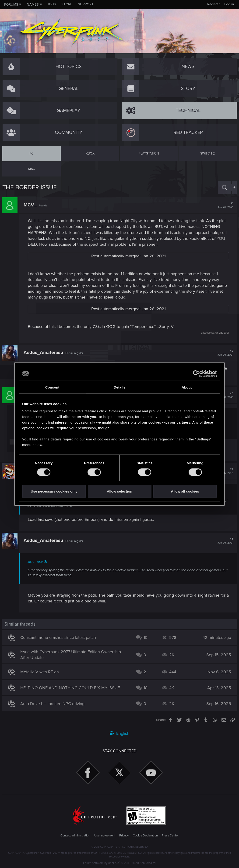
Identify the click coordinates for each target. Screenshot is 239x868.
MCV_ (31, 205)
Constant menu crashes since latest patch (59, 637)
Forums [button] (11, 4)
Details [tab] (119, 387)
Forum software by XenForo (120, 863)
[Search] (225, 188)
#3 (225, 395)
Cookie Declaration (145, 836)
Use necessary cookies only (54, 491)
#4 (225, 471)
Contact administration (75, 836)
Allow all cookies (185, 491)
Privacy (124, 836)
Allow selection (119, 491)
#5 (225, 541)
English (119, 733)
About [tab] (187, 387)
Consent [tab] (52, 387)
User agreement (105, 836)
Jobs (52, 4)
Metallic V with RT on (40, 672)
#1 (225, 205)
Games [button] (33, 4)
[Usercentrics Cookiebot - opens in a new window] (196, 374)
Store (67, 4)
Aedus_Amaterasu (44, 353)
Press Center (170, 836)
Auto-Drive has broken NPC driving (53, 704)
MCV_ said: (36, 562)
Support (86, 4)
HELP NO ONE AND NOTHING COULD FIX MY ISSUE (71, 688)
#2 (225, 353)
